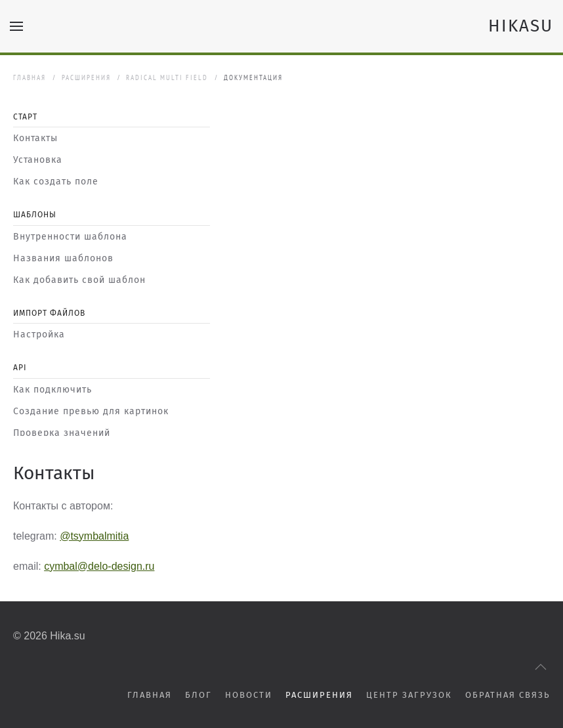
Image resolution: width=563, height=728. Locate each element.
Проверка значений (62, 433)
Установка (38, 160)
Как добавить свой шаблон (79, 280)
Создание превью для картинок (91, 411)
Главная (30, 77)
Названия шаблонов (63, 258)
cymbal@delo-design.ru (99, 566)
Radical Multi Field (167, 77)
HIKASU (521, 26)
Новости (249, 695)
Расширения (86, 77)
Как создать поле (56, 182)
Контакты (35, 138)
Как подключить (52, 390)
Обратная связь (508, 695)
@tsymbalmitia (94, 536)
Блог (198, 695)
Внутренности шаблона (70, 237)
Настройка (39, 334)
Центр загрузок (409, 695)
